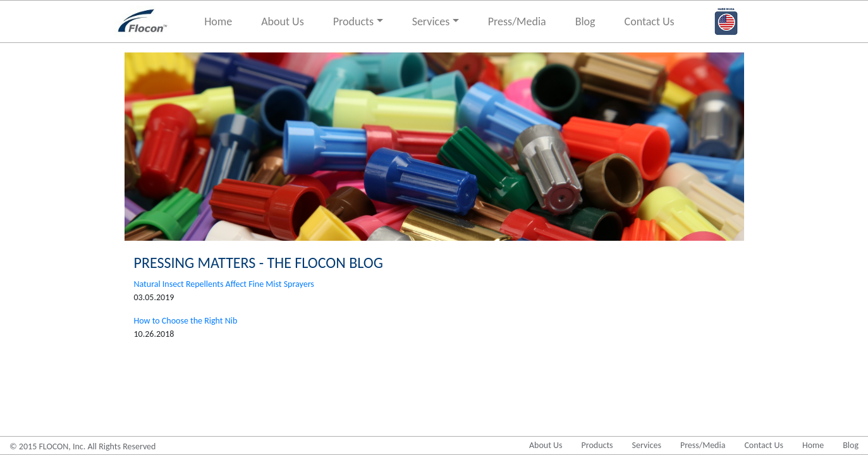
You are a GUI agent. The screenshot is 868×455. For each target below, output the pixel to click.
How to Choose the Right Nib (186, 321)
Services (431, 21)
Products (353, 21)
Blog (585, 21)
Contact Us (650, 21)
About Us (283, 21)
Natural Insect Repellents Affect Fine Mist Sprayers (224, 284)
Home (218, 21)
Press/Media (517, 21)
